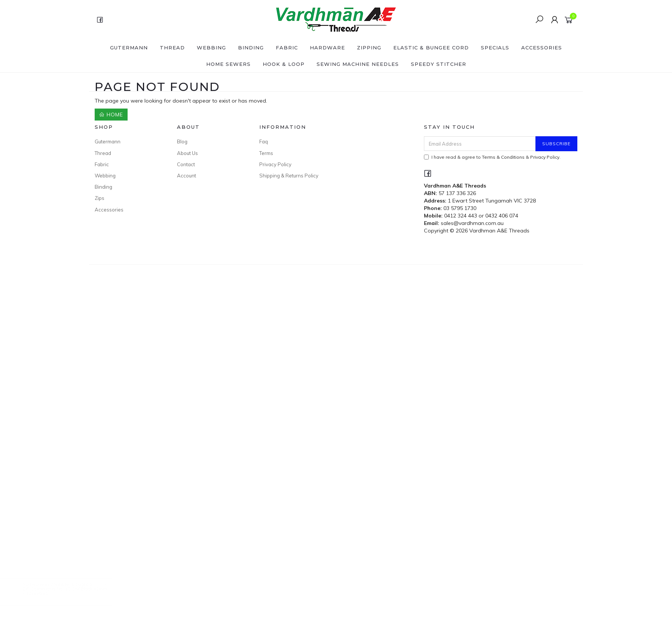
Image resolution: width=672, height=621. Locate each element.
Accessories (542, 48)
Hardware (327, 48)
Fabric (287, 48)
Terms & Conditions (503, 157)
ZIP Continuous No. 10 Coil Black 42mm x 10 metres (72, 591)
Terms (266, 153)
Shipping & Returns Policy (289, 176)
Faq (264, 141)
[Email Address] (480, 144)
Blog (182, 141)
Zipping (369, 48)
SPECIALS (495, 48)
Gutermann (129, 48)
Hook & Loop (284, 64)
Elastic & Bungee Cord (431, 48)
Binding (251, 48)
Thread (172, 48)
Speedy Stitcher (439, 64)
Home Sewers (228, 64)
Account (187, 176)
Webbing (211, 48)
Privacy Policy (275, 164)
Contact (186, 164)
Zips (100, 198)
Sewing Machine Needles (358, 64)
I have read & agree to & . (492, 157)
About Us (187, 153)
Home (111, 115)
